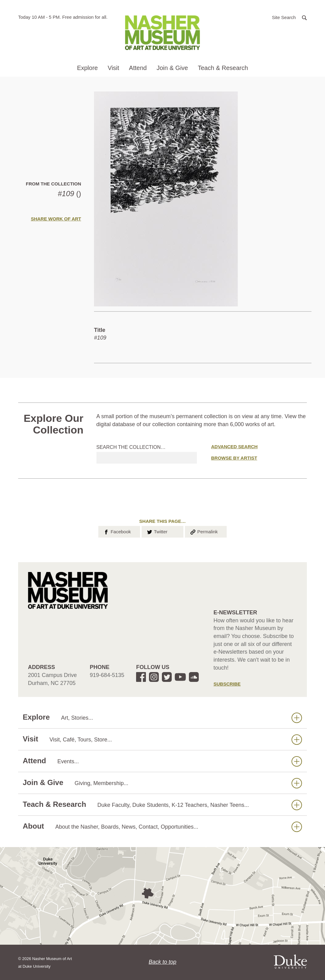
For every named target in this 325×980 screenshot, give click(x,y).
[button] (289, 17)
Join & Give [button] (172, 68)
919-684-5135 (107, 675)
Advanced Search (234, 447)
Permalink (204, 531)
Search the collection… (131, 447)
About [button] (162, 826)
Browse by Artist (234, 458)
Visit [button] (113, 68)
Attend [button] (138, 68)
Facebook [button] (117, 531)
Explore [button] (88, 68)
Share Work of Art (56, 219)
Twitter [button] (157, 531)
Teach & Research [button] (223, 68)
